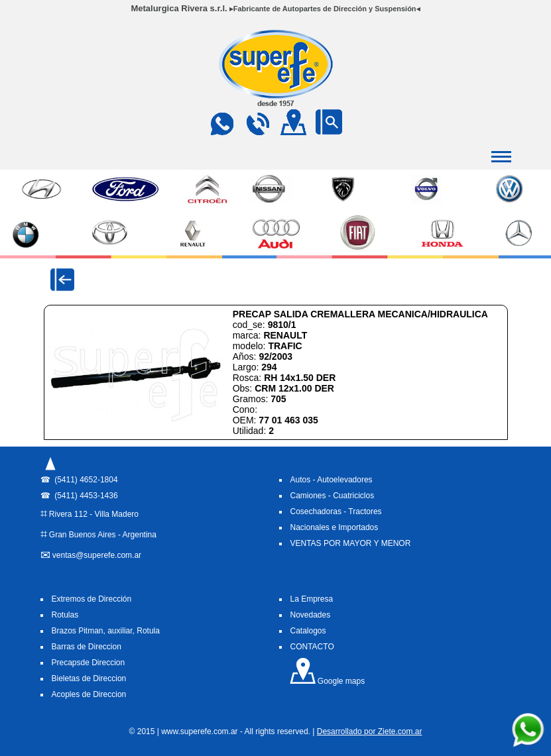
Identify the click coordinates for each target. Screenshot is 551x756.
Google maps (327, 681)
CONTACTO (312, 647)
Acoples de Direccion (89, 694)
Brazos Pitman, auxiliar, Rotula (106, 631)
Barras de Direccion (87, 647)
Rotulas (65, 615)
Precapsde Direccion (89, 663)
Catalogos (308, 631)
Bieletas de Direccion (89, 678)
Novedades (311, 615)
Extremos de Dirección (92, 599)
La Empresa (312, 599)
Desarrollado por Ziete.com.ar (370, 731)
